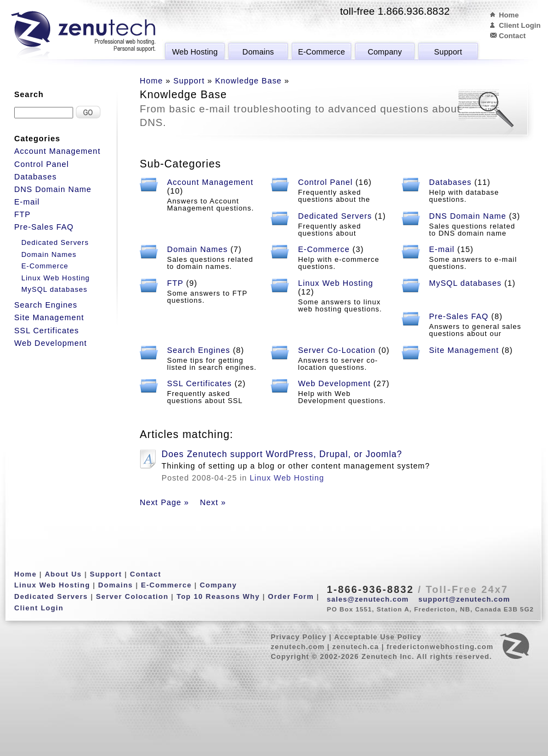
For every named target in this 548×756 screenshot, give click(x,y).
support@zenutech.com (464, 599)
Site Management (464, 350)
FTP (175, 283)
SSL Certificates (199, 383)
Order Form (291, 596)
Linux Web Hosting (336, 283)
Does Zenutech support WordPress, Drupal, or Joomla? (282, 454)
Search (29, 94)
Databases (450, 182)
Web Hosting (195, 52)
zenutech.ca (356, 647)
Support (448, 52)
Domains (258, 52)
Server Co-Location (337, 350)
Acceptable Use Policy (378, 637)
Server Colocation (132, 596)
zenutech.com (298, 647)
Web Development (334, 383)
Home (509, 15)
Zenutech (83, 35)
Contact (512, 36)
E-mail (442, 249)
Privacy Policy (299, 637)
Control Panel (325, 182)
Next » (213, 502)
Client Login (520, 25)
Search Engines (199, 350)
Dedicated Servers (335, 216)
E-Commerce (321, 52)
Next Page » (164, 502)
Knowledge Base (248, 81)
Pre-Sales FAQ (459, 316)
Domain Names (197, 249)
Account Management (210, 182)
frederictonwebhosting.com (440, 647)
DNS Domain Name (467, 216)
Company (385, 52)
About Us (63, 574)
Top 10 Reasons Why (218, 596)
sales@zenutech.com (368, 599)
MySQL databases (465, 283)
